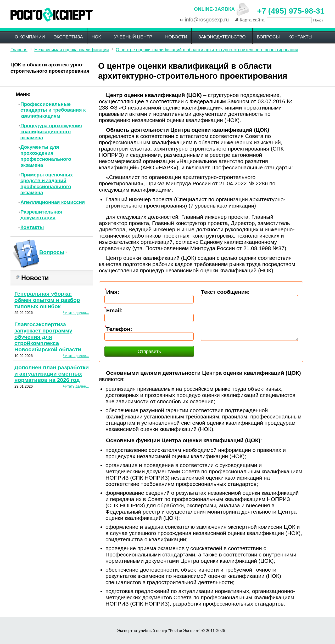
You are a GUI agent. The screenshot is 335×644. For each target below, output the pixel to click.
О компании (30, 37)
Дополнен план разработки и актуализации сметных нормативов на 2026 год (52, 374)
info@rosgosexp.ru (207, 20)
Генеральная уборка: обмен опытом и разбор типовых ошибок (47, 300)
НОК (96, 37)
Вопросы (268, 37)
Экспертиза (68, 37)
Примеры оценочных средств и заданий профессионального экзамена (47, 184)
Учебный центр (133, 37)
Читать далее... (76, 313)
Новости (176, 37)
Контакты (300, 37)
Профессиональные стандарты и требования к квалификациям (53, 110)
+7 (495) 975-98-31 (291, 11)
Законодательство (222, 37)
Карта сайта (252, 20)
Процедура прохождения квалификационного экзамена (51, 132)
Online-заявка (214, 9)
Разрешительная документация (41, 215)
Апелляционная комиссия (53, 202)
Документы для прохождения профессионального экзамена (46, 156)
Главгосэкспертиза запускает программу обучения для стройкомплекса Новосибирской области (48, 337)
